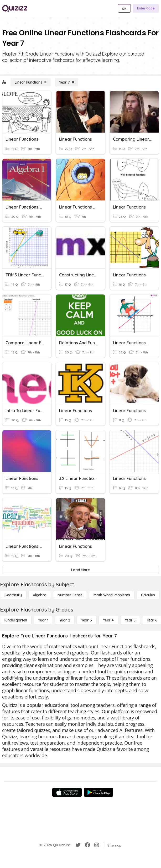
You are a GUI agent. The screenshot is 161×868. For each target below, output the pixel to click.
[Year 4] (108, 620)
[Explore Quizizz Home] (15, 8)
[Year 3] (87, 620)
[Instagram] (97, 845)
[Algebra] (40, 595)
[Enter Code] (146, 8)
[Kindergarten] (16, 620)
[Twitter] (78, 845)
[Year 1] (43, 620)
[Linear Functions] (31, 82)
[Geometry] (13, 595)
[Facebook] (87, 845)
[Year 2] (65, 620)
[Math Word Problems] (112, 595)
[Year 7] (67, 82)
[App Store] (67, 792)
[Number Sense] (70, 595)
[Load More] (80, 570)
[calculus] (148, 595)
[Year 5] (130, 620)
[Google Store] (98, 792)
